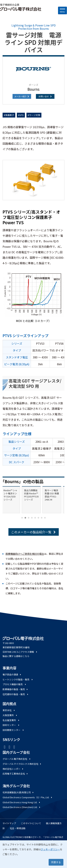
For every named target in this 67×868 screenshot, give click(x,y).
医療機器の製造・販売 (15, 689)
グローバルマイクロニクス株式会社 (22, 764)
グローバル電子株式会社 (17, 759)
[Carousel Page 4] (32, 518)
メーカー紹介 (22, 96)
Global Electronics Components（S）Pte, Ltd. (28, 797)
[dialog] (33, 854)
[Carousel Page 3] (29, 518)
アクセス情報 (29, 652)
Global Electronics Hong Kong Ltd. (22, 802)
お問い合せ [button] (45, 96)
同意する (56, 862)
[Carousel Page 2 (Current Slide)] (25, 518)
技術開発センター (13, 730)
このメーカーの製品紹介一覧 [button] (34, 532)
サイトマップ (9, 823)
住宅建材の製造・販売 (16, 694)
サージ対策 (35, 115)
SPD (22, 115)
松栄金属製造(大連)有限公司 (18, 792)
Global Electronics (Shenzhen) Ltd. (22, 807)
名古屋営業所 (11, 720)
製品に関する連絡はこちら (16, 656)
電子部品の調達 (12, 674)
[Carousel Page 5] (35, 518)
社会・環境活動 (18, 828)
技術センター (11, 725)
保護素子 (10, 115)
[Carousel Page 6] (38, 518)
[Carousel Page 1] (22, 518)
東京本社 (9, 710)
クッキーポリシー (50, 849)
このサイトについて (31, 823)
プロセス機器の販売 (15, 684)
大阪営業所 (10, 715)
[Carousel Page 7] (42, 518)
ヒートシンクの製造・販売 (18, 679)
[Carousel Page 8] (45, 518)
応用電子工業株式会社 (15, 774)
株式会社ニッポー (13, 769)
